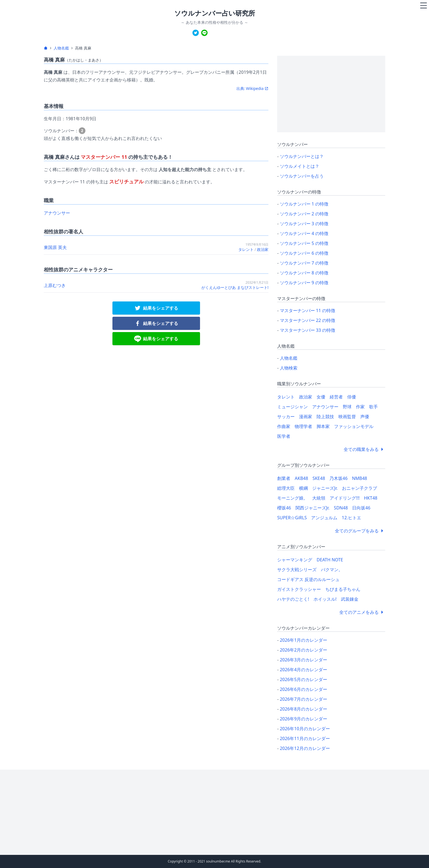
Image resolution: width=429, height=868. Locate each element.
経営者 (336, 397)
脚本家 (323, 426)
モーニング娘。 (292, 498)
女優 (321, 397)
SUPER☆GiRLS (292, 518)
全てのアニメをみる (362, 612)
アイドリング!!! (345, 498)
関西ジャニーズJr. (313, 508)
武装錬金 (350, 599)
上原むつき (55, 285)
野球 (347, 407)
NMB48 (359, 478)
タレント (246, 249)
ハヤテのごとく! (293, 599)
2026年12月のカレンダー (305, 748)
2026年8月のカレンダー (304, 709)
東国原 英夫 (55, 247)
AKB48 (301, 478)
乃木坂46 (338, 478)
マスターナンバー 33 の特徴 (308, 330)
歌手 (373, 407)
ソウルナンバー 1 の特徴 (304, 204)
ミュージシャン (292, 407)
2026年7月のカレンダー (304, 699)
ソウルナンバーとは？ (302, 156)
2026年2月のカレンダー (304, 650)
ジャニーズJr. (325, 488)
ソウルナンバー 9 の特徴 (304, 283)
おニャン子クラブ (360, 488)
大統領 (319, 498)
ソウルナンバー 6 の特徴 (304, 253)
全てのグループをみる (360, 531)
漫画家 (306, 417)
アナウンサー (57, 213)
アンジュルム (324, 518)
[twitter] (196, 33)
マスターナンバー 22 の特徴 (308, 320)
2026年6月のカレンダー (304, 689)
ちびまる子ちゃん (343, 589)
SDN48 (341, 508)
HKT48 (371, 498)
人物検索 (289, 368)
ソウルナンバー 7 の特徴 (304, 263)
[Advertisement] (331, 94)
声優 (365, 417)
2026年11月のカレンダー (305, 738)
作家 (360, 407)
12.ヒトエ (351, 518)
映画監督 (347, 417)
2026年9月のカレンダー (304, 719)
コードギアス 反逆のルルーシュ (308, 579)
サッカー (286, 417)
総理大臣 (286, 488)
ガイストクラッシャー (299, 589)
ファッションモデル (354, 426)
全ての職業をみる (364, 449)
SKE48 (319, 478)
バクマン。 (332, 570)
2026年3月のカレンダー (304, 660)
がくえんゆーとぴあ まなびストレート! (235, 287)
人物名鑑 (61, 48)
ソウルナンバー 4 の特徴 (304, 233)
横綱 (303, 488)
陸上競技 (325, 417)
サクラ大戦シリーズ (297, 570)
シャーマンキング (295, 560)
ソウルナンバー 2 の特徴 (304, 214)
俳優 (352, 397)
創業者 (284, 478)
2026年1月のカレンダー (304, 640)
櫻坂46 (284, 508)
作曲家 (284, 426)
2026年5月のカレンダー (304, 679)
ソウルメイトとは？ (300, 166)
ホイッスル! (325, 599)
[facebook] (156, 323)
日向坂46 (361, 508)
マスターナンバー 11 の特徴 (308, 310)
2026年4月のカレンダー (304, 670)
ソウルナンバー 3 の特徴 (304, 224)
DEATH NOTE (330, 560)
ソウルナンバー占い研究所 (215, 13)
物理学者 (303, 426)
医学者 (284, 436)
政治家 (263, 249)
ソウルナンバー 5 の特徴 (304, 243)
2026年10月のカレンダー (305, 729)
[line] (204, 33)
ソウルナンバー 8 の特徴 (304, 273)
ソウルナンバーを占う (302, 176)
